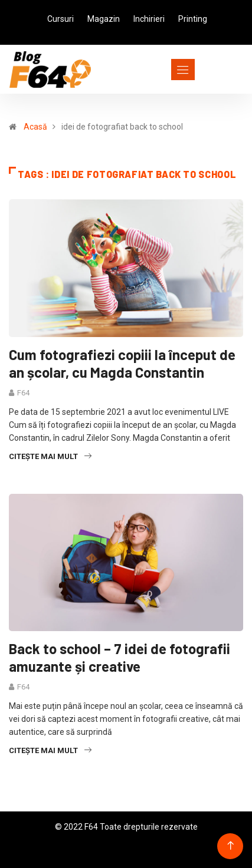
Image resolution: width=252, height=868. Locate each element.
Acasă (35, 127)
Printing (193, 19)
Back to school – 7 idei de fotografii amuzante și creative (120, 657)
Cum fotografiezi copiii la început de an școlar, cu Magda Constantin (122, 363)
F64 (23, 393)
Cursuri (60, 19)
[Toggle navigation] (161, 70)
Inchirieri (149, 19)
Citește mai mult (50, 456)
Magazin (104, 19)
